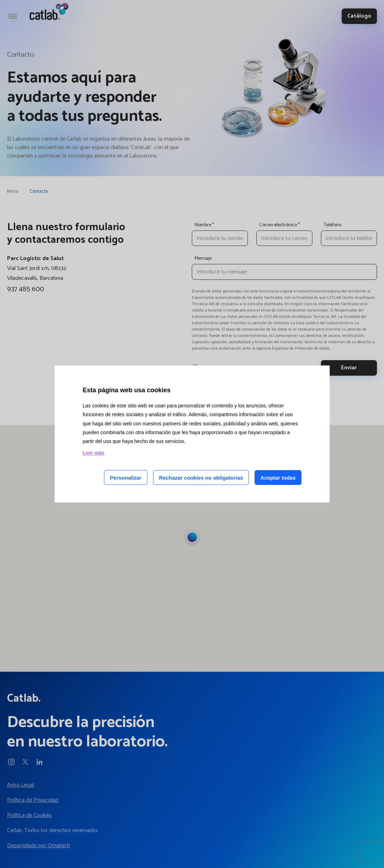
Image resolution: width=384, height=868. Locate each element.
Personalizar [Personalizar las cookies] (126, 478)
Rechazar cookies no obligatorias (201, 478)
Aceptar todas (278, 478)
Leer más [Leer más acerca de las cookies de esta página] (94, 453)
